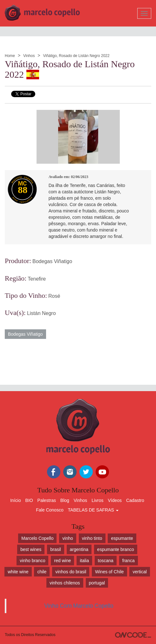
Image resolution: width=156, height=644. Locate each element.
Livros (97, 500)
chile (42, 572)
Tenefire (37, 279)
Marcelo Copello (37, 538)
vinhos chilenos (65, 583)
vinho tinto (92, 538)
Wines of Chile (109, 572)
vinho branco (32, 561)
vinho (68, 538)
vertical (139, 572)
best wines (31, 549)
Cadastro (135, 500)
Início (15, 500)
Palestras (47, 500)
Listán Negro (41, 313)
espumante (122, 538)
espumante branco (116, 549)
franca (129, 561)
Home (10, 56)
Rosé (54, 296)
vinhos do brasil (71, 572)
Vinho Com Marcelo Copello (79, 606)
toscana (106, 561)
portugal (97, 583)
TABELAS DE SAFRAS (93, 510)
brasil (55, 549)
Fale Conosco (50, 510)
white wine (18, 572)
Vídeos (115, 500)
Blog (65, 500)
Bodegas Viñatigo (52, 261)
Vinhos (29, 56)
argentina (79, 549)
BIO (29, 500)
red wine (62, 561)
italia (84, 561)
